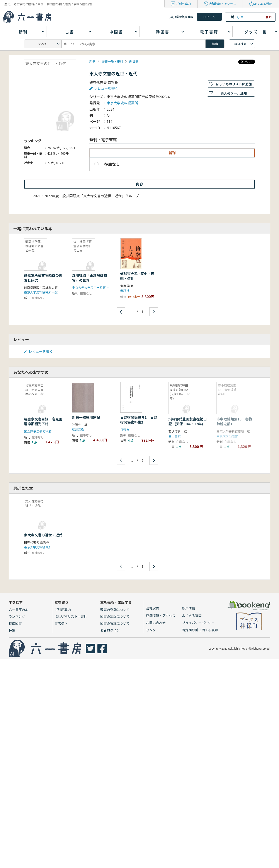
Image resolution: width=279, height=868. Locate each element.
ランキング (17, 616)
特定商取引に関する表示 (200, 630)
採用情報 (189, 608)
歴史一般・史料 (112, 61)
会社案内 (153, 608)
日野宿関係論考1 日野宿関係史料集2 (139, 420)
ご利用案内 (183, 4)
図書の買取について (115, 623)
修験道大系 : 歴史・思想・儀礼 (137, 276)
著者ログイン (110, 630)
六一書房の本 (19, 610)
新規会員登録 (184, 17)
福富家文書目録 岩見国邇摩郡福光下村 (43, 421)
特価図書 (15, 623)
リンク (151, 630)
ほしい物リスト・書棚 (71, 616)
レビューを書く (106, 88)
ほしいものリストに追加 (234, 84)
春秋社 (125, 291)
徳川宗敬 (78, 429)
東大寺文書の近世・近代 (43, 535)
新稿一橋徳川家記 (86, 417)
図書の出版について (115, 616)
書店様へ (61, 623)
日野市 (125, 430)
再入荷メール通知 (234, 93)
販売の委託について (115, 610)
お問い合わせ (156, 623)
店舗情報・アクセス (222, 4)
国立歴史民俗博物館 (38, 431)
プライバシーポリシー (198, 623)
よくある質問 (263, 4)
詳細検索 (240, 44)
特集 (12, 630)
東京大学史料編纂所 (122, 103)
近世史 (134, 61)
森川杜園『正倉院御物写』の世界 (90, 278)
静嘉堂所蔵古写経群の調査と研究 (43, 278)
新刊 (92, 61)
